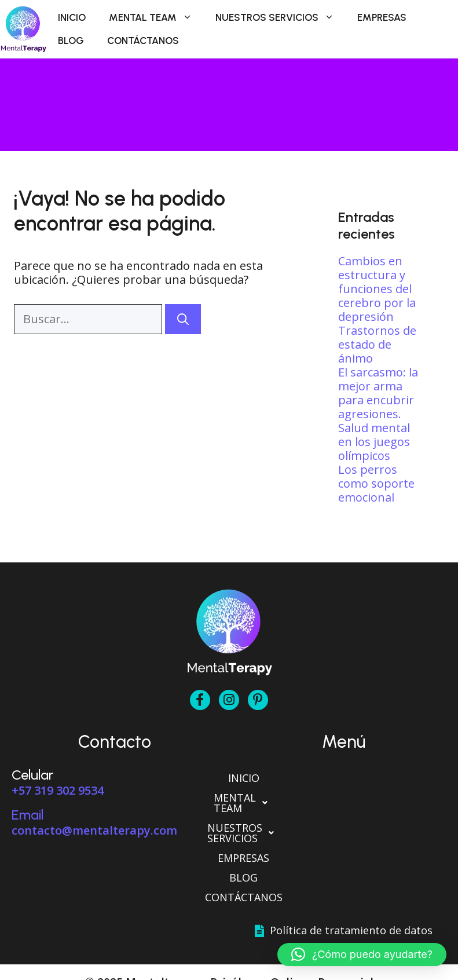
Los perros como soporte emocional (376, 483)
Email (28, 815)
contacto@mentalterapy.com (94, 830)
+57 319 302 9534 (58, 790)
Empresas (382, 17)
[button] (344, 798)
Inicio (72, 17)
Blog (71, 41)
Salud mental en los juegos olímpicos (374, 442)
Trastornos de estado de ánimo (377, 344)
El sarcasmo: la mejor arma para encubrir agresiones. (378, 393)
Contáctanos (143, 41)
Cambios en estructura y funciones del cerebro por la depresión (377, 289)
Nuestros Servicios (281, 17)
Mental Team (156, 17)
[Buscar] (183, 319)
